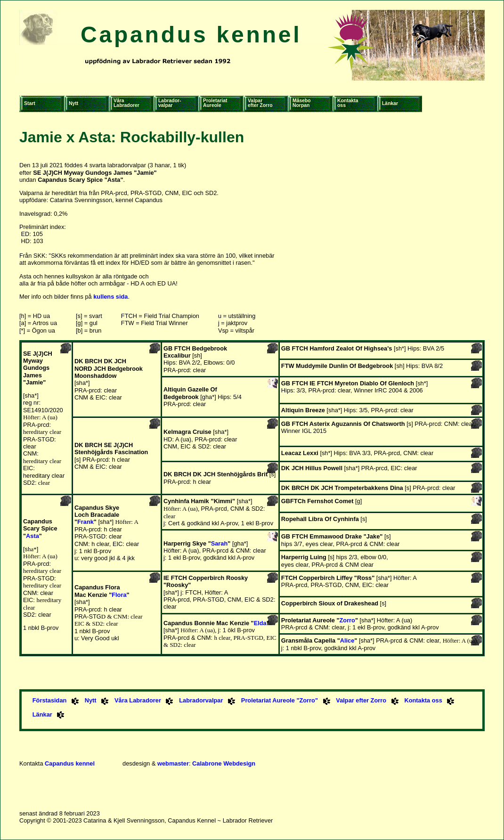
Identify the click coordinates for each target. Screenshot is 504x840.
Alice (347, 640)
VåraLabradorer (126, 103)
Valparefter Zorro (260, 103)
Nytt (73, 103)
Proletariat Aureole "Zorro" (280, 700)
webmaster (173, 763)
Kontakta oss (423, 700)
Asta (33, 536)
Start (30, 103)
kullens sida (110, 297)
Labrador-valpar (170, 103)
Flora (119, 595)
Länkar (390, 103)
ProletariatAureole (215, 103)
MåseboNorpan (302, 103)
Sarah (219, 543)
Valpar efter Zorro (361, 700)
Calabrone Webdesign (224, 763)
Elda (260, 623)
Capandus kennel (191, 35)
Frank (85, 522)
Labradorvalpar (201, 700)
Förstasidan (50, 700)
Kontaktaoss (348, 103)
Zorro (347, 620)
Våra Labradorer (138, 700)
